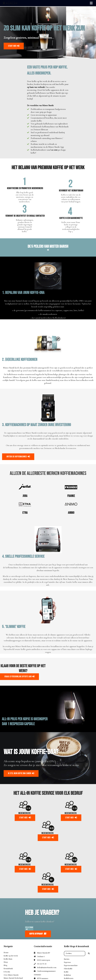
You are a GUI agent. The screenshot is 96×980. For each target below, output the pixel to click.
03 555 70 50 (42, 964)
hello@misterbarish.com (47, 968)
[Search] (89, 954)
